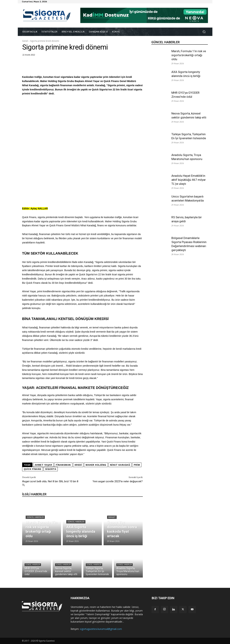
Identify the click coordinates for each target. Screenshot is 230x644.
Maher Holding (96, 465)
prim (137, 465)
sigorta (51, 469)
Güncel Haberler (35, 517)
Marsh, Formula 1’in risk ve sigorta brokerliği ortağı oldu (189, 55)
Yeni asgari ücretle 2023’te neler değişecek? (118, 481)
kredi (78, 465)
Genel (25, 41)
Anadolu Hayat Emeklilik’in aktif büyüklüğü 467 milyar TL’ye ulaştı (189, 180)
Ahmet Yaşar (43, 465)
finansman (63, 465)
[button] (204, 32)
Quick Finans (33, 469)
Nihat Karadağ (120, 465)
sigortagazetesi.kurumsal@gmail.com (101, 629)
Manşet (112, 517)
